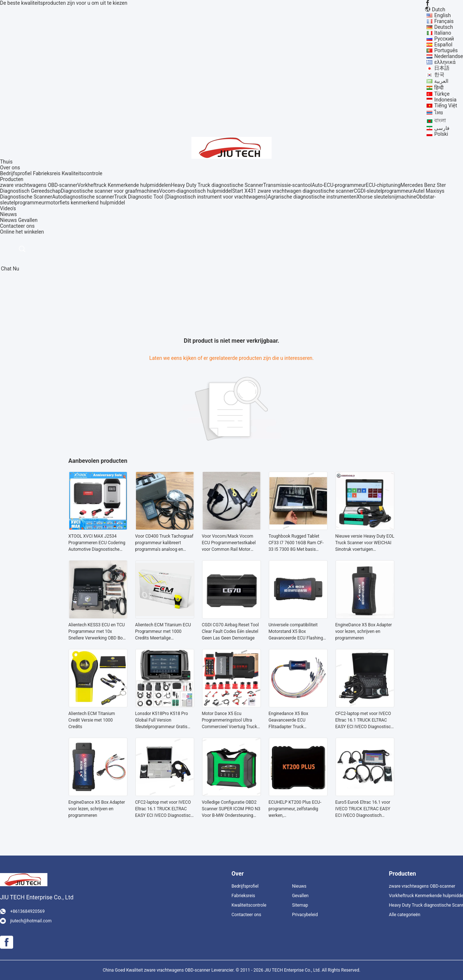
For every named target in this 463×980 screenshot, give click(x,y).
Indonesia (445, 100)
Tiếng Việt (446, 105)
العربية (441, 81)
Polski (441, 134)
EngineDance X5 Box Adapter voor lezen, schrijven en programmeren (364, 631)
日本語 (442, 68)
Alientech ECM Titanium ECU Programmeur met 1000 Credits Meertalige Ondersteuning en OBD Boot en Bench (163, 632)
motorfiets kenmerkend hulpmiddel (85, 203)
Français (444, 21)
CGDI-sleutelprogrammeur (384, 191)
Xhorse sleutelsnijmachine (386, 197)
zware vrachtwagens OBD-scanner (39, 185)
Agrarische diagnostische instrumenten (312, 197)
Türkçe (442, 94)
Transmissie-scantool (287, 185)
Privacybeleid (305, 915)
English (442, 15)
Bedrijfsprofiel (16, 173)
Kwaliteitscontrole (82, 173)
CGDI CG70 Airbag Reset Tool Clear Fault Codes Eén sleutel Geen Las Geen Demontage (231, 631)
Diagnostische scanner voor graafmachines (110, 191)
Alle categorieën (405, 915)
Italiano (443, 33)
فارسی (442, 128)
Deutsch (443, 27)
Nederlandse (449, 56)
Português (446, 50)
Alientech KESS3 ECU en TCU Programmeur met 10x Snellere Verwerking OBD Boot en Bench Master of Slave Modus (98, 632)
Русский (444, 39)
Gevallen (28, 220)
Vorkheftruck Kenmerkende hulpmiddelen (124, 185)
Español (443, 45)
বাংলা (440, 120)
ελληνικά (445, 62)
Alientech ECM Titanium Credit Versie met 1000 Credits (92, 720)
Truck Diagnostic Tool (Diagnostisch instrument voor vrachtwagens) (191, 197)
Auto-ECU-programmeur (339, 185)
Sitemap (300, 905)
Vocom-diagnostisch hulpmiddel (195, 191)
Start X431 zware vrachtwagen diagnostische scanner (293, 191)
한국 (439, 74)
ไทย (439, 112)
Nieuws (8, 220)
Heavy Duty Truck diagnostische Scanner (217, 185)
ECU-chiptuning (383, 185)
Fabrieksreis (47, 173)
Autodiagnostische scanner (83, 197)
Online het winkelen (22, 232)
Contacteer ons (246, 915)
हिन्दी (439, 88)
